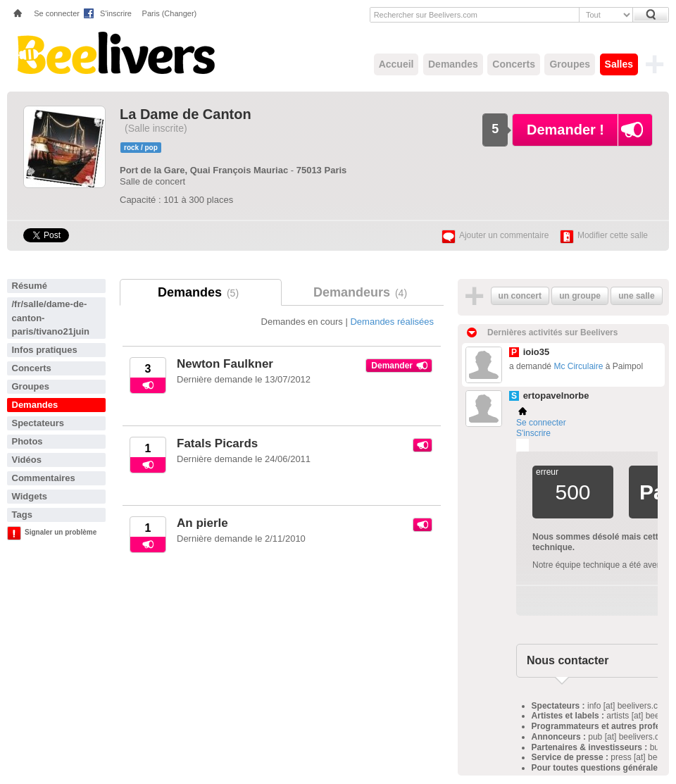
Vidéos (27, 460)
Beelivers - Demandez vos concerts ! (114, 53)
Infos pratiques (45, 350)
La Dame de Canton (186, 114)
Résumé (30, 286)
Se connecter (57, 13)
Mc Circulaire (578, 366)
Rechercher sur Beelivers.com (426, 15)
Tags (22, 515)
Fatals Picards (217, 443)
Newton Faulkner (225, 364)
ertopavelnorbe (556, 396)
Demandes (453, 64)
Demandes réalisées (392, 322)
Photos (27, 441)
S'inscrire (116, 13)
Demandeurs (363, 292)
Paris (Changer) (170, 13)
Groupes (570, 64)
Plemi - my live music (522, 445)
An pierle (202, 523)
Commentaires (44, 478)
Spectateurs (38, 423)
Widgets (30, 496)
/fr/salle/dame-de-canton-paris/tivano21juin (51, 318)
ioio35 (537, 352)
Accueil (396, 64)
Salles (619, 64)
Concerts (514, 64)
